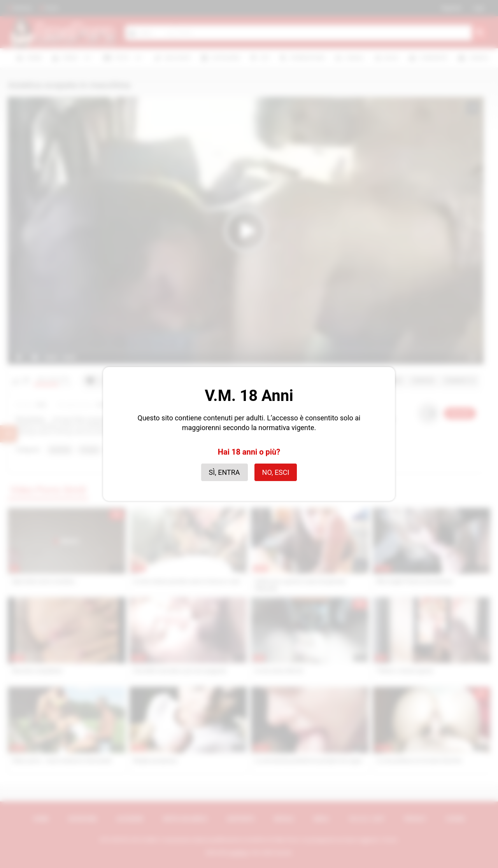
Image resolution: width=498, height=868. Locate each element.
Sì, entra (224, 472)
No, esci (276, 472)
